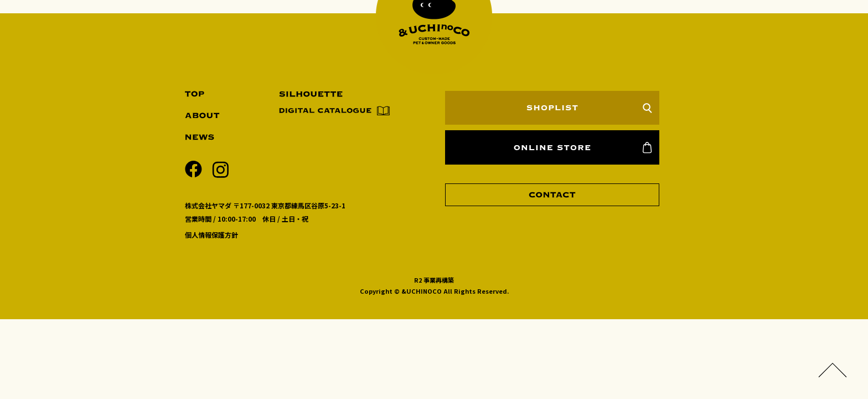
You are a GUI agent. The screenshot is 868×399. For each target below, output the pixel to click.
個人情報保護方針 (211, 235)
